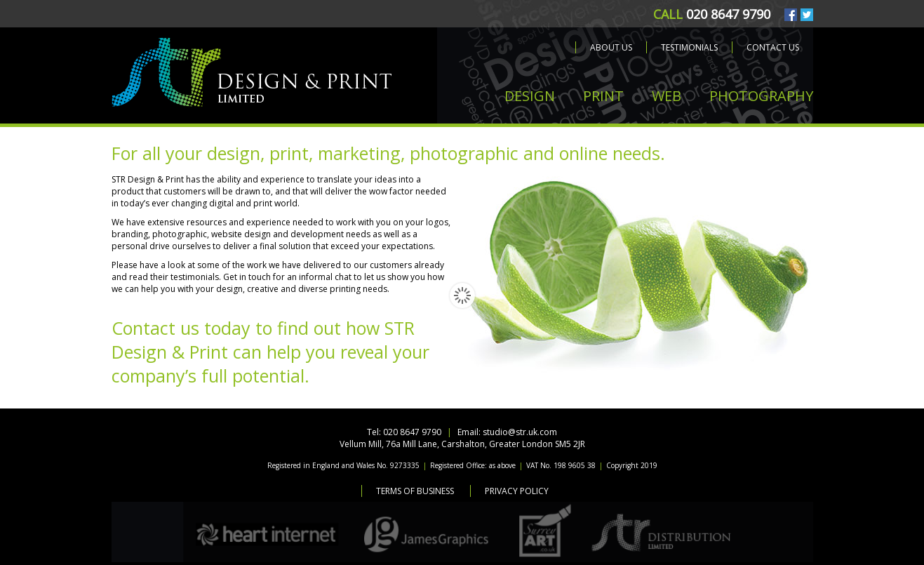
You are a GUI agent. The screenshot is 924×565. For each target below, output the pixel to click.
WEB (667, 96)
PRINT (603, 96)
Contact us (773, 47)
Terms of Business (415, 491)
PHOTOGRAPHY (761, 96)
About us (611, 47)
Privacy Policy (517, 491)
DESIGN (530, 96)
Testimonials (689, 47)
